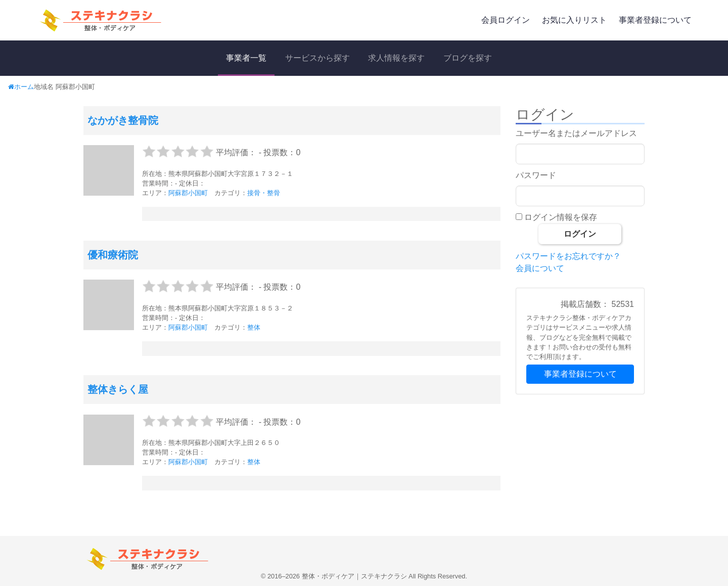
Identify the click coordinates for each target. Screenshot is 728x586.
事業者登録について (655, 20)
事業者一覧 (246, 58)
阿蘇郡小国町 (188, 193)
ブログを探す (468, 58)
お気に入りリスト (574, 20)
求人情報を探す (396, 58)
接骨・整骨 (264, 193)
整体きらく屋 (118, 389)
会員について (540, 268)
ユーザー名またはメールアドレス (576, 133)
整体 (254, 327)
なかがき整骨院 (123, 120)
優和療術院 (113, 255)
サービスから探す (317, 58)
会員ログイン (506, 20)
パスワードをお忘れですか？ (568, 256)
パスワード (536, 175)
